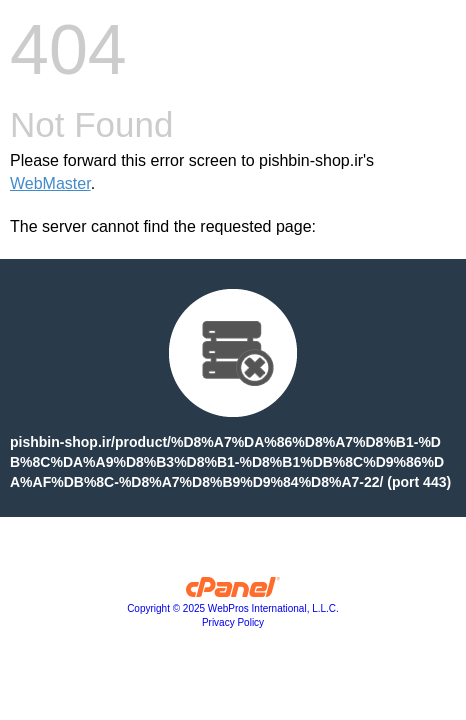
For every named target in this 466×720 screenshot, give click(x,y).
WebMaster (50, 183)
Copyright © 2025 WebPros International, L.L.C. (233, 608)
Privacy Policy (233, 622)
